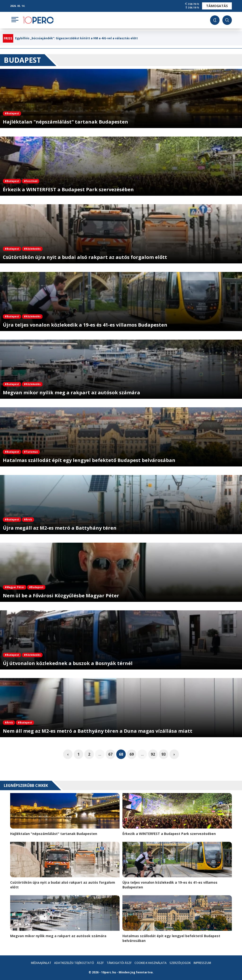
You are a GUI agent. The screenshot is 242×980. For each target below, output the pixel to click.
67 (110, 754)
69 (132, 754)
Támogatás (217, 6)
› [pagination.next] (174, 754)
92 (153, 754)
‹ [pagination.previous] (68, 754)
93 (164, 754)
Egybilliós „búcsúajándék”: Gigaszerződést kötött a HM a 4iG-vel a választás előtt (76, 38)
